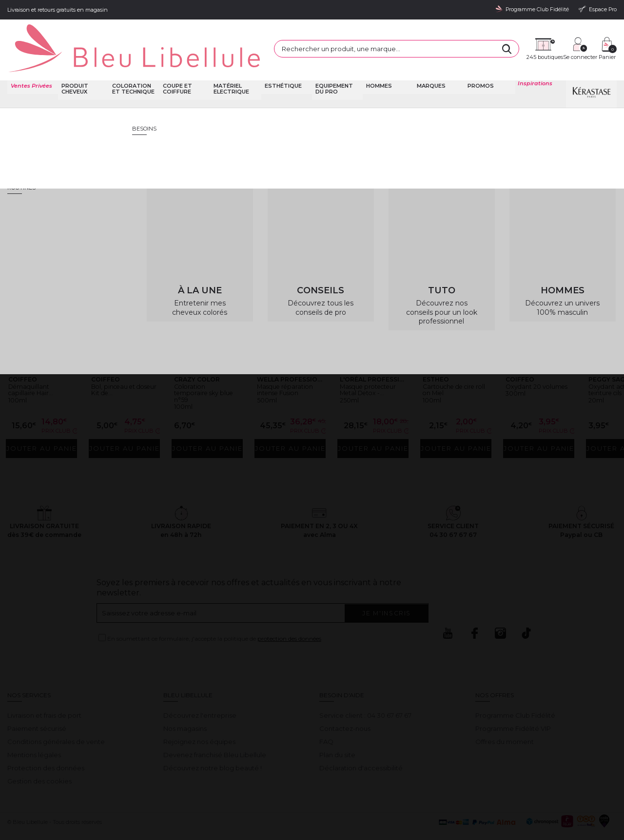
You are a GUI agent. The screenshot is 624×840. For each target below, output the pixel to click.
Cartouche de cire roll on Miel (456, 361)
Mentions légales (34, 734)
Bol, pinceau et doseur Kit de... (119, 361)
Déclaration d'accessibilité (361, 747)
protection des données (289, 618)
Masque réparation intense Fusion (290, 364)
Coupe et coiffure (177, 66)
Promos (480, 63)
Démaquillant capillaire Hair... (36, 361)
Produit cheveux (74, 66)
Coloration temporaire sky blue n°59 (202, 364)
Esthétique (282, 63)
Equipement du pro (333, 66)
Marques (430, 63)
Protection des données (46, 747)
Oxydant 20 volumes (528, 361)
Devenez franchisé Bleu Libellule (215, 734)
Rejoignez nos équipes (199, 721)
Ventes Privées (30, 63)
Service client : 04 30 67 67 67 (365, 694)
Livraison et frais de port (44, 694)
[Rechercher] (424, 38)
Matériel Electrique (231, 66)
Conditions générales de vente (56, 721)
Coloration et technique (132, 66)
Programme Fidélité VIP (513, 707)
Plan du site (337, 734)
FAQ (326, 721)
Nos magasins (185, 707)
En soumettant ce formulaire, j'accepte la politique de (214, 618)
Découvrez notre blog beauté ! (213, 747)
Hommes (378, 63)
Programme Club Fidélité (515, 694)
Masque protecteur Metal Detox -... (371, 364)
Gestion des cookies (39, 760)
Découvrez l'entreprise (200, 694)
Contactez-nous (345, 707)
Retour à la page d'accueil (569, 188)
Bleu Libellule (60, 93)
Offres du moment (505, 721)
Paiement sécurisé (37, 707)
